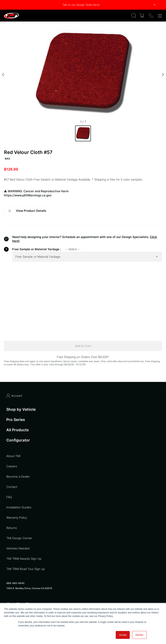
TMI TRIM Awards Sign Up (24, 559)
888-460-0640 (15, 583)
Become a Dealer (18, 477)
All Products (17, 430)
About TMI (13, 456)
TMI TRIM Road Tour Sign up (26, 569)
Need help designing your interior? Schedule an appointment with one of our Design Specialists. (81, 237)
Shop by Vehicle (21, 409)
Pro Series (16, 420)
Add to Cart (83, 346)
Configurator (18, 440)
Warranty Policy (17, 518)
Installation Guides (19, 507)
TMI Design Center (19, 538)
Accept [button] (123, 635)
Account (14, 396)
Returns (12, 528)
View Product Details (27, 211)
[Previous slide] (3, 75)
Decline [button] (139, 635)
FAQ (9, 497)
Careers (12, 466)
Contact (12, 487)
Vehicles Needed (18, 548)
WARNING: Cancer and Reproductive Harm (83, 193)
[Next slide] (163, 75)
